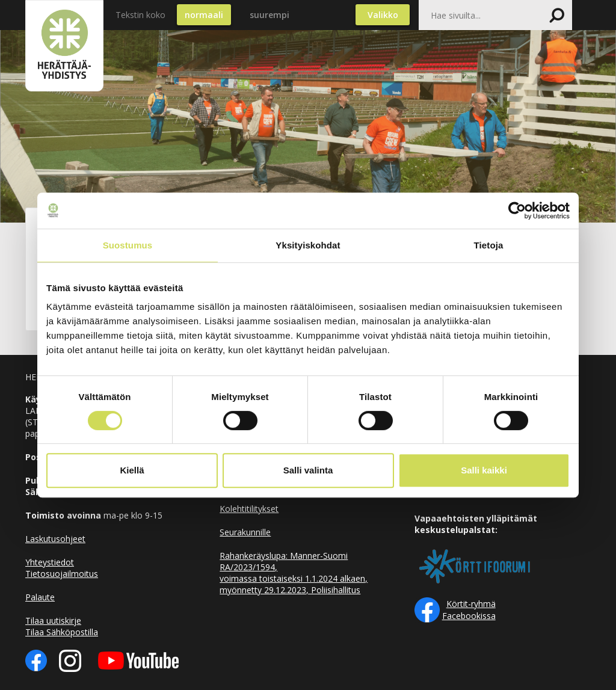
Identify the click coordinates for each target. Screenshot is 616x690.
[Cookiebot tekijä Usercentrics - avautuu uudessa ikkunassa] (517, 211)
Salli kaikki (484, 470)
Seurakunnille (245, 532)
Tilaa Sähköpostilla (62, 632)
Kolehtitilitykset (249, 509)
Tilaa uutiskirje (53, 621)
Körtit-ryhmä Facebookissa (469, 610)
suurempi (269, 15)
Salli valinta (308, 470)
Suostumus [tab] (128, 245)
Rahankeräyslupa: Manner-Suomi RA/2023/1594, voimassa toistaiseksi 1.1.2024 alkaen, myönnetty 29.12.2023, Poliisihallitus (294, 573)
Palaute (40, 597)
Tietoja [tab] (489, 245)
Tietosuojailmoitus (62, 574)
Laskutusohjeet (55, 539)
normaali (204, 15)
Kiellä (132, 470)
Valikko (383, 15)
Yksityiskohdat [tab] (308, 245)
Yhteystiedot (50, 562)
